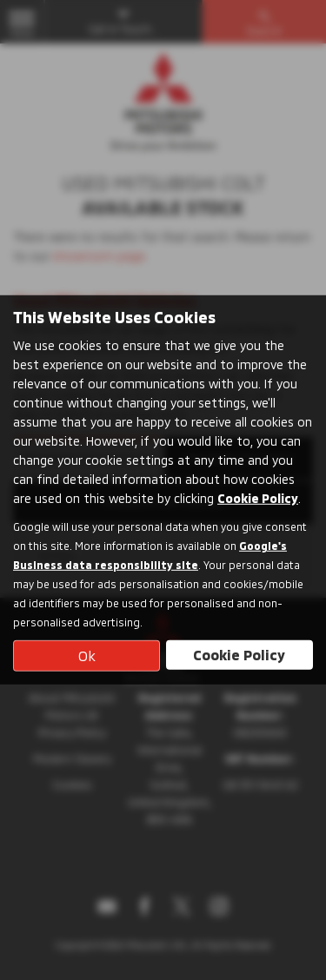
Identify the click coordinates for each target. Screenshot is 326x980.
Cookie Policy (258, 497)
